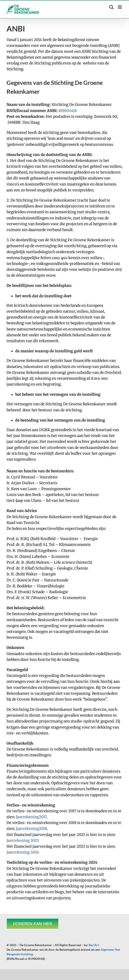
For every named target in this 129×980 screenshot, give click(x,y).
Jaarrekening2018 (31, 829)
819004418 (68, 111)
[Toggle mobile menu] (120, 7)
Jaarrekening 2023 (23, 840)
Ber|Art (94, 945)
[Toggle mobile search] (111, 7)
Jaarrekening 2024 (23, 852)
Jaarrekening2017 (31, 817)
